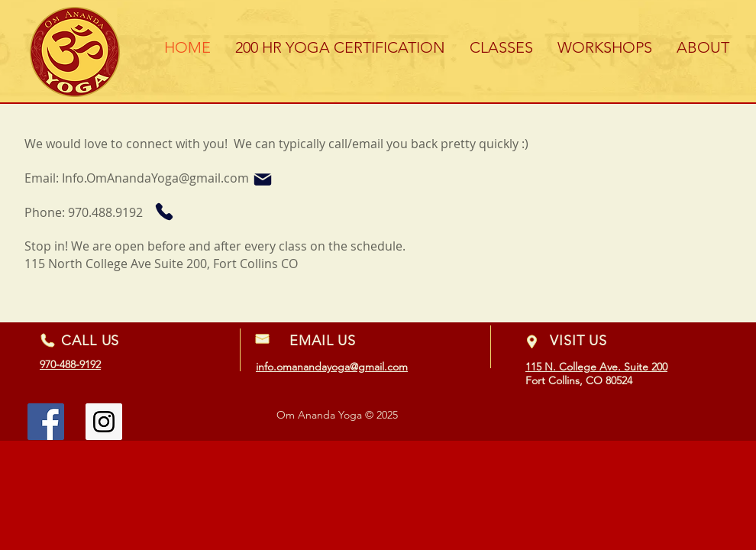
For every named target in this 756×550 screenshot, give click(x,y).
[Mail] (263, 180)
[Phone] (164, 211)
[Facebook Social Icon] (46, 422)
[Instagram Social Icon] (104, 422)
